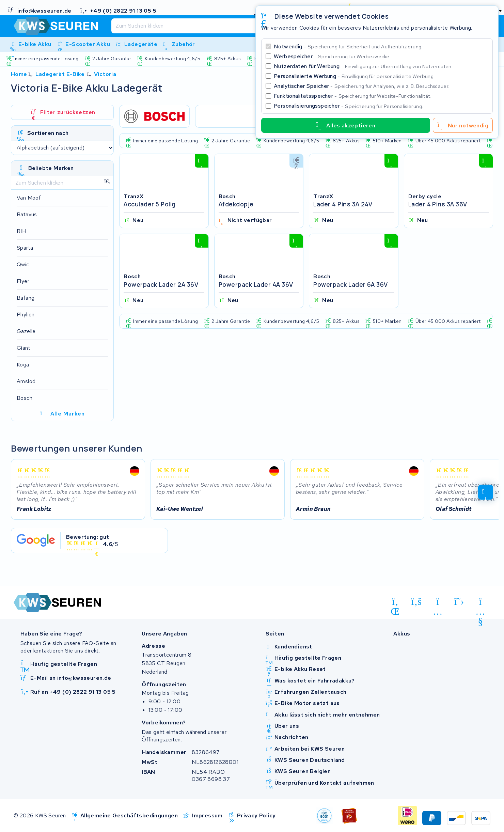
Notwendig (348, 46)
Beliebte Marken (51, 168)
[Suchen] (235, 26)
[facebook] (417, 602)
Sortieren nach (48, 133)
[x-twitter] (459, 602)
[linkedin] (395, 603)
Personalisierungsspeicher (348, 106)
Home (19, 74)
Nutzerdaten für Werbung (363, 66)
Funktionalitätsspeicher (352, 96)
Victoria (105, 74)
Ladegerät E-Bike (60, 74)
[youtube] (480, 603)
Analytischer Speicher (361, 86)
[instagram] (438, 603)
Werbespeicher (332, 56)
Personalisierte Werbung (354, 76)
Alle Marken (62, 414)
